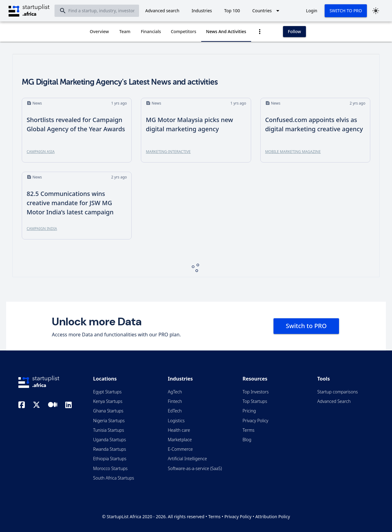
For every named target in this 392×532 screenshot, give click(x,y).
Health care (179, 430)
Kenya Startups (108, 401)
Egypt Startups (107, 392)
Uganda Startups (109, 440)
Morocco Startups (110, 468)
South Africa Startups (114, 478)
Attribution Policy (273, 517)
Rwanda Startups (110, 449)
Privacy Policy (255, 421)
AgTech (175, 392)
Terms (249, 430)
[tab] (99, 32)
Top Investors (256, 392)
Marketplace (180, 440)
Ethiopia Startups (110, 459)
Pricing (249, 411)
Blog (247, 440)
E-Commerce (180, 449)
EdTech (175, 411)
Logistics (176, 421)
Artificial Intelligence (187, 459)
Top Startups (255, 401)
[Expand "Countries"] (267, 11)
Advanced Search (334, 401)
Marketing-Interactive (168, 152)
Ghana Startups (108, 411)
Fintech (175, 401)
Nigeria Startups (109, 421)
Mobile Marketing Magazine (293, 152)
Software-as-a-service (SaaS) (195, 468)
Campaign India (42, 229)
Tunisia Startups (109, 430)
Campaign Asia (41, 152)
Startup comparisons (337, 392)
